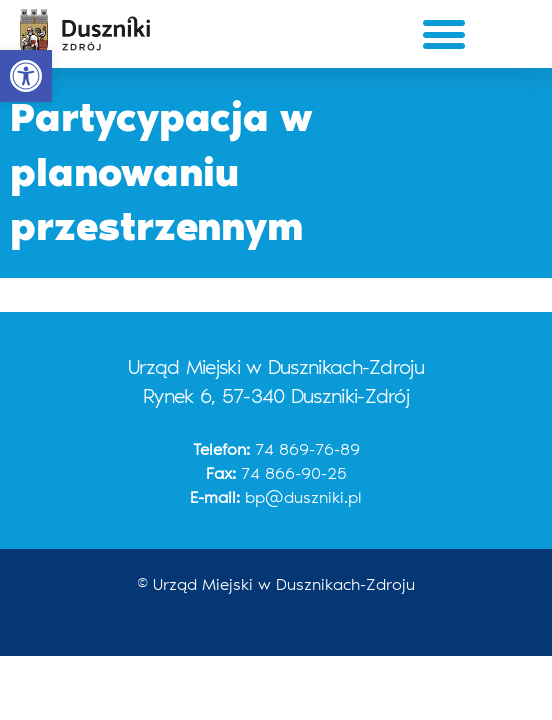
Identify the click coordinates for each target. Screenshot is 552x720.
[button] (26, 76)
